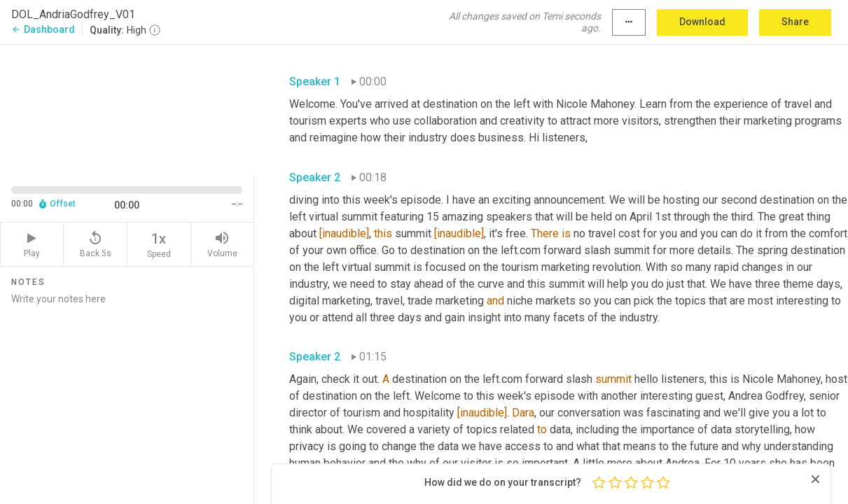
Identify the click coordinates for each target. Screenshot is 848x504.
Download (702, 22)
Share (795, 22)
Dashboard (43, 29)
